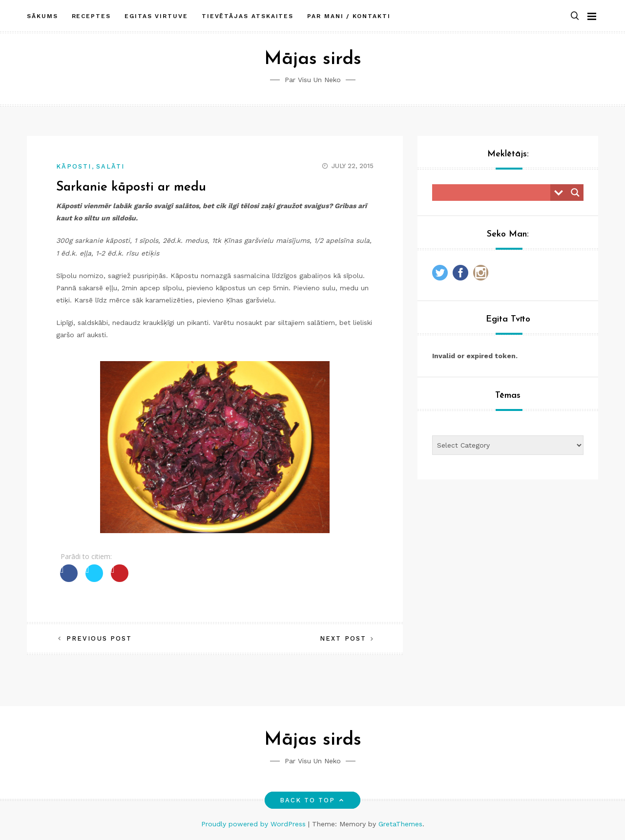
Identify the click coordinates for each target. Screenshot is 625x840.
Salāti (110, 166)
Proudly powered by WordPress (255, 824)
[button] (575, 16)
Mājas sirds (313, 59)
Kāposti (74, 166)
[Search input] (494, 193)
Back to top (313, 800)
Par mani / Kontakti (349, 16)
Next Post (343, 638)
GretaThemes (400, 824)
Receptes (91, 16)
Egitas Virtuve (156, 16)
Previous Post (99, 638)
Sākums (42, 16)
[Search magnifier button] (575, 193)
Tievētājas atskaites (248, 16)
